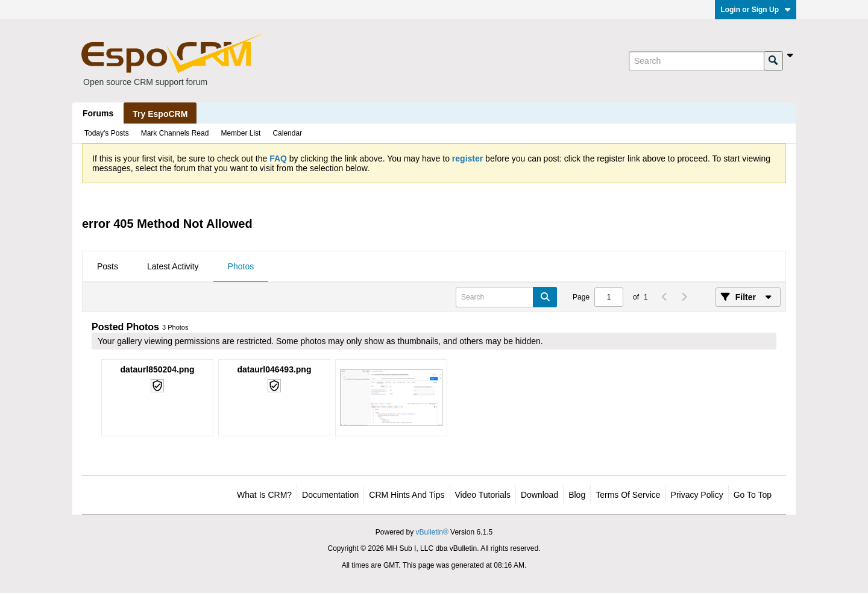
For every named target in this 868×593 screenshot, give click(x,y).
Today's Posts (107, 133)
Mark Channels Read (175, 133)
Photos (241, 266)
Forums (98, 113)
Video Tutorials (483, 495)
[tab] (108, 267)
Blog (577, 495)
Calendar (287, 133)
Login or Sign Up (756, 10)
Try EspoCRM (160, 114)
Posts (108, 266)
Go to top (753, 495)
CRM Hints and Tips (407, 495)
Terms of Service (628, 495)
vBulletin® (432, 532)
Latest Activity (173, 266)
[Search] (696, 61)
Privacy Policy (697, 495)
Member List (241, 133)
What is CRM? (264, 495)
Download (539, 495)
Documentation (330, 495)
